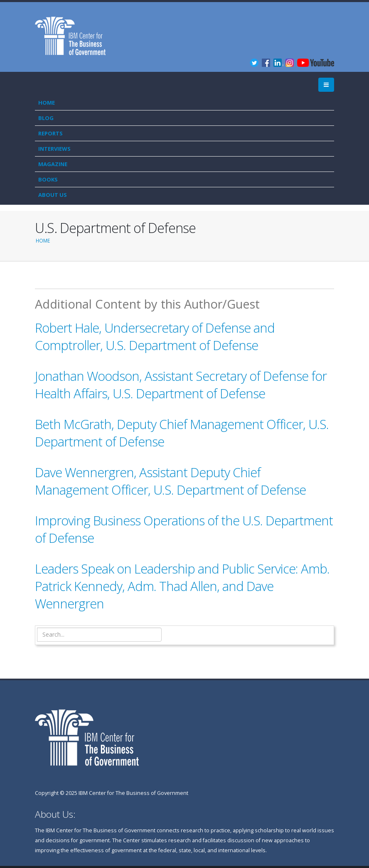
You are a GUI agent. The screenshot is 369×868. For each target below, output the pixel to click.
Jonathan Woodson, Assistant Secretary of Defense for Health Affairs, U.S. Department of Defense (181, 385)
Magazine (53, 164)
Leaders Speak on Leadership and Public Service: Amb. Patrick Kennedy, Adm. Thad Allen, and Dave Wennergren (182, 586)
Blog (46, 118)
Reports (50, 133)
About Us (53, 195)
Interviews (54, 149)
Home (47, 103)
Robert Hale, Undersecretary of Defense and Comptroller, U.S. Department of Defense (155, 336)
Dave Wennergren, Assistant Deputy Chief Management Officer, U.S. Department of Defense (170, 481)
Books (48, 179)
